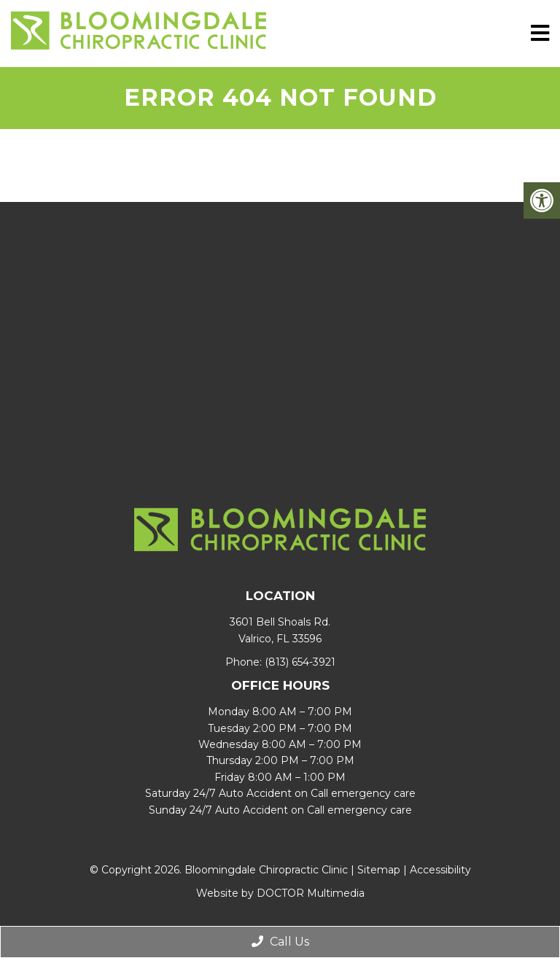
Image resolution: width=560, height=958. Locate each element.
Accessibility (440, 870)
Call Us (280, 942)
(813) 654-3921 (300, 662)
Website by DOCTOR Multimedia (280, 893)
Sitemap (379, 870)
